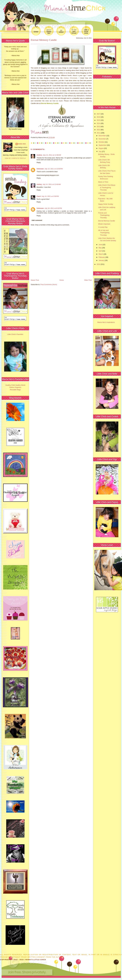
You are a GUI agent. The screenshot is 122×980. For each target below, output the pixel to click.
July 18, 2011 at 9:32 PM (53, 208)
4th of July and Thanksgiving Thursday (104, 233)
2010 (99, 265)
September (103, 146)
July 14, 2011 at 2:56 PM (50, 196)
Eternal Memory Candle (44, 40)
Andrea (39, 155)
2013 (99, 127)
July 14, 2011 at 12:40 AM (52, 184)
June (101, 245)
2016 (99, 118)
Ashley (39, 184)
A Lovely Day (103, 228)
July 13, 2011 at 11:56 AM (52, 155)
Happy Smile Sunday (106, 205)
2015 (99, 121)
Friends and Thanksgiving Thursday (104, 216)
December (102, 136)
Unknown (40, 169)
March (101, 255)
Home (62, 280)
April (100, 252)
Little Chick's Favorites (15, 337)
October (102, 143)
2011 (99, 134)
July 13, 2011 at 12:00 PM (54, 169)
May (100, 248)
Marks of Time (103, 183)
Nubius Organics (15, 390)
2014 (99, 124)
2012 (99, 130)
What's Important (104, 225)
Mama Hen (22, 144)
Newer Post (35, 280)
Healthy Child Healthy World (15, 387)
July (100, 152)
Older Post (88, 280)
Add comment (37, 220)
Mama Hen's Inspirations (106, 323)
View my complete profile (15, 158)
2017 (99, 115)
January (102, 261)
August (101, 149)
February (102, 258)
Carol (39, 196)
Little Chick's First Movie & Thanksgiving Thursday (107, 188)
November (102, 140)
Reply (39, 162)
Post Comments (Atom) (49, 284)
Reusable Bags (15, 392)
